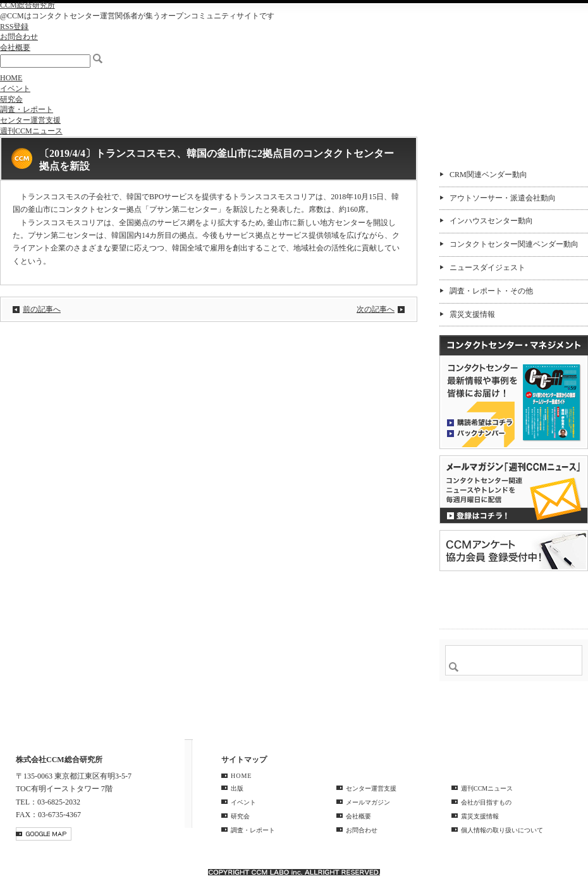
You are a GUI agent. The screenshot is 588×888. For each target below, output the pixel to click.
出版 (237, 788)
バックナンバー (480, 433)
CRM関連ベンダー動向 (488, 175)
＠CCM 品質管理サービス (514, 598)
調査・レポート (27, 109)
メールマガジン (368, 802)
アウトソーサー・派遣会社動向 (503, 198)
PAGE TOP (572, 720)
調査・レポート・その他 (491, 291)
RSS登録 (14, 27)
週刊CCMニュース (31, 131)
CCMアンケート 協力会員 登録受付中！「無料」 (514, 551)
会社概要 (15, 47)
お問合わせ (19, 37)
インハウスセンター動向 (491, 221)
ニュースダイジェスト (487, 268)
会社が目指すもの (486, 802)
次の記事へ (376, 309)
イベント (15, 89)
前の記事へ (42, 309)
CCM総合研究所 (28, 5)
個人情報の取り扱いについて (502, 830)
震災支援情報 (472, 314)
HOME (11, 78)
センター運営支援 (30, 120)
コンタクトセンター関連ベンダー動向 (514, 244)
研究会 (11, 99)
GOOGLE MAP (44, 834)
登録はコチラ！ (514, 490)
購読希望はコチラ (480, 422)
